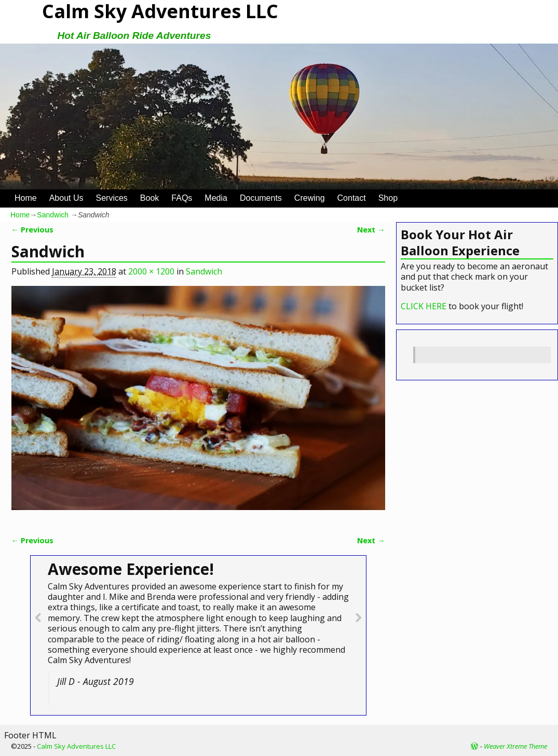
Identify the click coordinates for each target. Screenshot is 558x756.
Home (26, 198)
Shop (388, 198)
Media (216, 198)
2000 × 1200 (151, 271)
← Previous (32, 230)
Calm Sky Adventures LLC (76, 746)
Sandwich (53, 215)
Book (149, 198)
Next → (371, 230)
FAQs (182, 198)
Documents (261, 198)
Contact (352, 198)
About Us (66, 198)
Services (112, 198)
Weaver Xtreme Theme (515, 746)
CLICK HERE (424, 306)
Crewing (310, 198)
